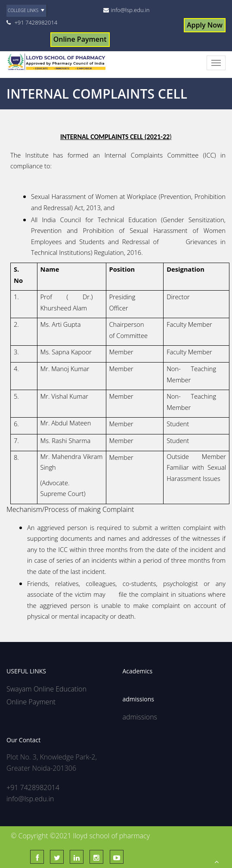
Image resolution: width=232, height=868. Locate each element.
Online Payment (80, 39)
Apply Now (205, 25)
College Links (23, 10)
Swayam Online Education (46, 689)
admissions (140, 717)
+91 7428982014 (36, 22)
